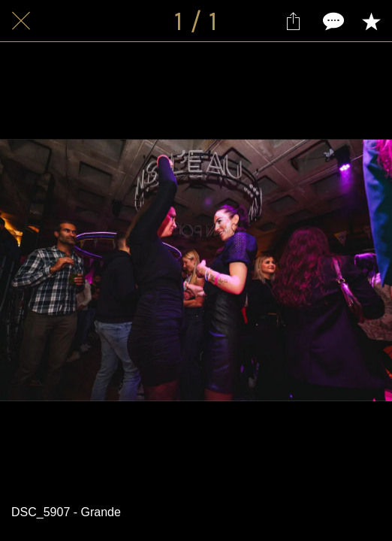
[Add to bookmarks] (371, 21)
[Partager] (293, 21)
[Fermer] (21, 21)
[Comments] (332, 21)
